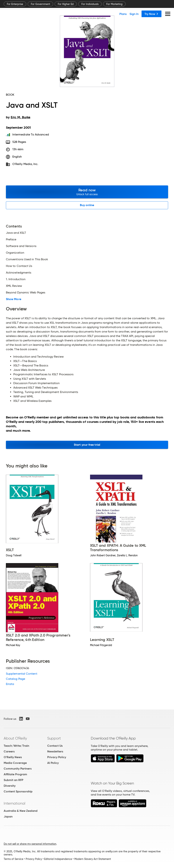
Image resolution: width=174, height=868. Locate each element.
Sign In (134, 14)
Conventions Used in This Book (27, 259)
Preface (11, 239)
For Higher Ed (66, 4)
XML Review (14, 286)
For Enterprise (15, 4)
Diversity (10, 786)
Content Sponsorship (18, 791)
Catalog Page (15, 679)
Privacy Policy (57, 757)
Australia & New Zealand (21, 811)
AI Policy (53, 763)
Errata (10, 684)
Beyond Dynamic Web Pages (26, 293)
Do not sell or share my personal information (30, 844)
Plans (123, 14)
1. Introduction (16, 279)
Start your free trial (87, 445)
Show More (14, 299)
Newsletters (55, 751)
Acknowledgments (19, 273)
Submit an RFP (13, 780)
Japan (8, 816)
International (14, 803)
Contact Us (55, 746)
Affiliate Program (15, 774)
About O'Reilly (15, 738)
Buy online (87, 205)
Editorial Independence (58, 859)
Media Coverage (15, 763)
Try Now (151, 14)
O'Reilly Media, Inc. (25, 164)
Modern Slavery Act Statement (93, 859)
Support (54, 738)
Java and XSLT (16, 233)
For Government (40, 4)
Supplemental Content (22, 674)
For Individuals (90, 4)
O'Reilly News (13, 757)
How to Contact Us (19, 266)
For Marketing (114, 4)
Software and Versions (21, 246)
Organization (15, 253)
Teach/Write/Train (16, 746)
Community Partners (18, 769)
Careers (9, 751)
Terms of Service (13, 859)
